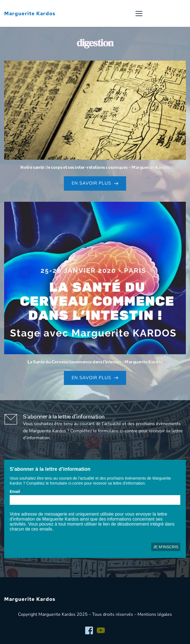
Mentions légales (155, 614)
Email (15, 492)
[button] (139, 13)
